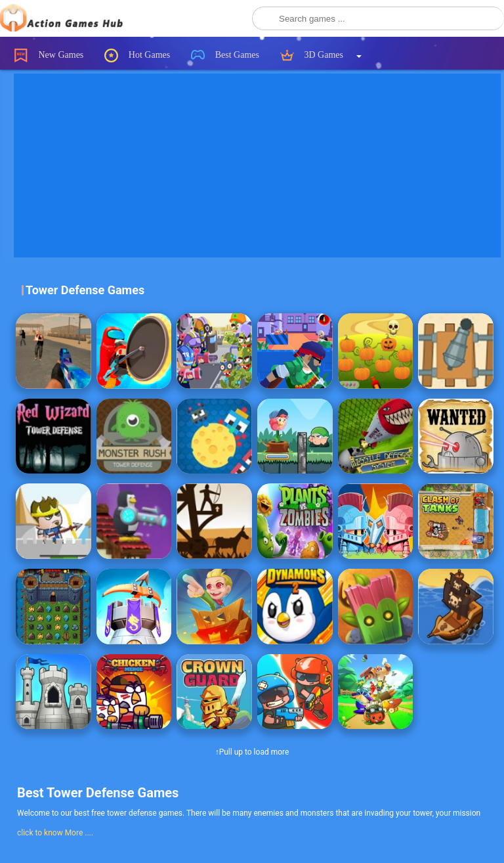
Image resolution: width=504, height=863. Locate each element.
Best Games (225, 55)
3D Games (312, 55)
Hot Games (137, 55)
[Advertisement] (259, 166)
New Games (49, 55)
